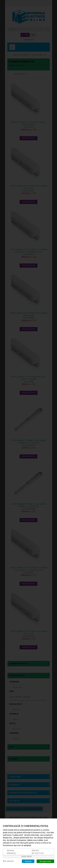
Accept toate (45, 861)
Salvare (28, 861)
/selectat (8, 861)
